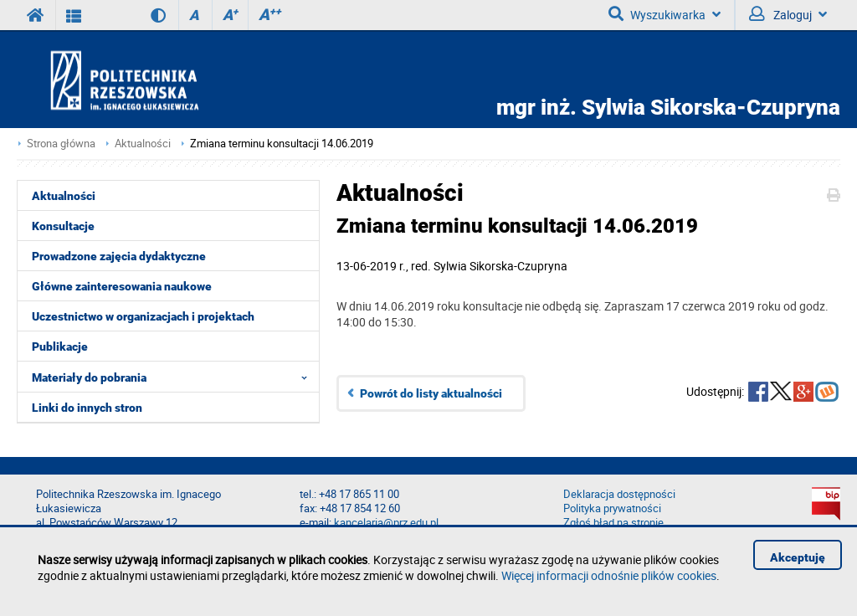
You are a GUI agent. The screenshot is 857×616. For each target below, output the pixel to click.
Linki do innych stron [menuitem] (87, 408)
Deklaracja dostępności (619, 494)
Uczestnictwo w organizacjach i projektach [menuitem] (143, 316)
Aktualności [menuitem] (64, 196)
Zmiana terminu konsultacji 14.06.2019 (282, 144)
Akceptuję (798, 557)
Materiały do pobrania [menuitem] (174, 377)
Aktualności (143, 144)
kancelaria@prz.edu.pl (386, 523)
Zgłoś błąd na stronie (613, 523)
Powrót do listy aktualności (431, 393)
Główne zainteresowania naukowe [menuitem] (122, 286)
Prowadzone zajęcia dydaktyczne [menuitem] (119, 256)
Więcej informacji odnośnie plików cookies (609, 575)
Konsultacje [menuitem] (63, 226)
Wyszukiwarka (665, 14)
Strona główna (61, 144)
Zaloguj (788, 14)
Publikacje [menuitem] (60, 346)
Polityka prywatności (612, 508)
